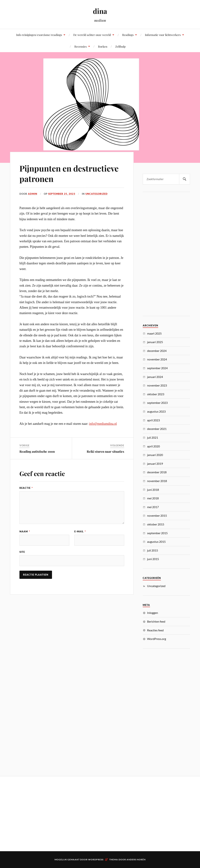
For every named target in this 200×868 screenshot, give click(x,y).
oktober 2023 (156, 394)
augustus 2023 (156, 411)
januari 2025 (155, 342)
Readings (128, 35)
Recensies (81, 46)
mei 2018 (153, 498)
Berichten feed (156, 621)
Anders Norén (136, 860)
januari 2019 (155, 464)
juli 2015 (153, 550)
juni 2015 (153, 559)
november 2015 (157, 515)
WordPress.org (157, 639)
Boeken (103, 46)
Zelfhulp (120, 46)
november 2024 (157, 359)
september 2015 (157, 533)
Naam (25, 531)
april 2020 (153, 446)
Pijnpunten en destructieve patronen (69, 173)
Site (22, 552)
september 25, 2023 (62, 194)
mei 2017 (153, 507)
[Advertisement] (166, 254)
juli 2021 (153, 437)
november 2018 (157, 481)
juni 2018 (153, 490)
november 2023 (157, 385)
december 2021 (157, 429)
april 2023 (153, 420)
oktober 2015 (156, 524)
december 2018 (157, 472)
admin (33, 194)
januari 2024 (155, 377)
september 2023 (157, 403)
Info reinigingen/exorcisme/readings (39, 35)
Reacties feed (155, 630)
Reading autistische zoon (37, 451)
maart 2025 (154, 333)
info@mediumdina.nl (103, 424)
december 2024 (157, 351)
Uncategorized (97, 194)
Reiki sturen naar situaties (105, 451)
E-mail (80, 531)
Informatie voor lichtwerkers (163, 35)
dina (100, 11)
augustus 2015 (156, 542)
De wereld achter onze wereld (92, 35)
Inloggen (153, 613)
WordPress (96, 860)
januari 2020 (155, 455)
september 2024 (157, 368)
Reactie (26, 488)
